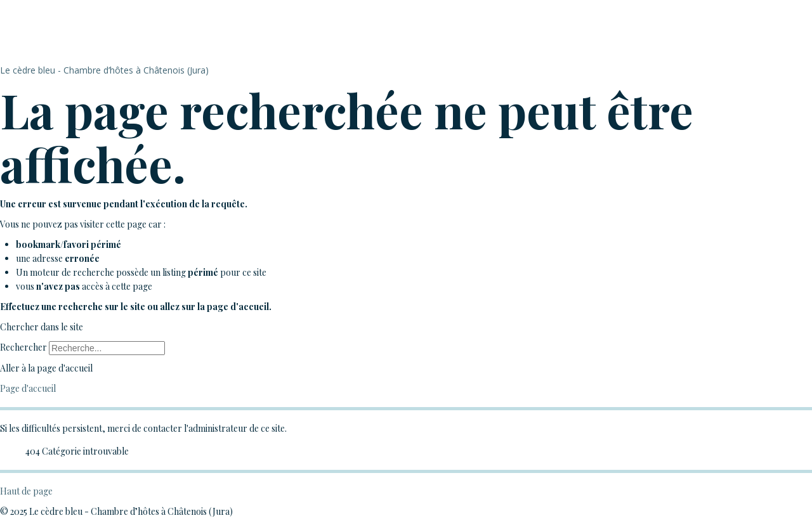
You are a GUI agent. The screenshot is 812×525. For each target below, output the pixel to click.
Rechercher (23, 347)
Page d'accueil (28, 388)
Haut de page (26, 491)
